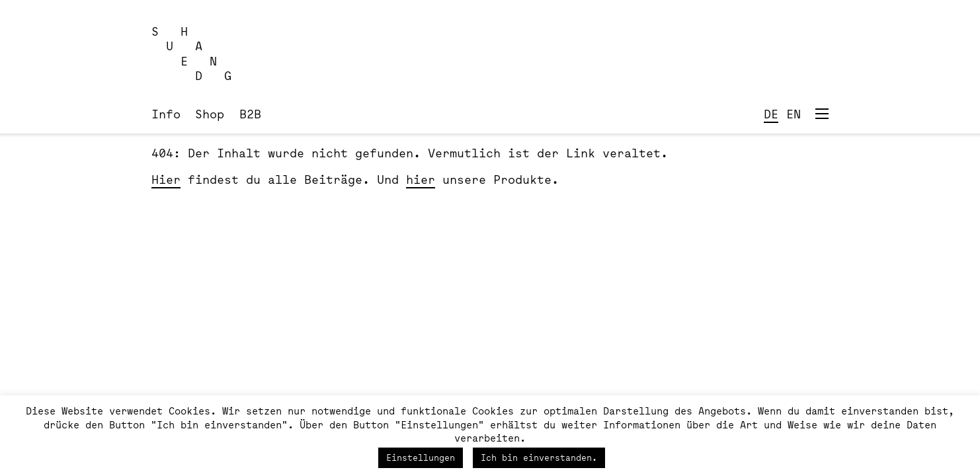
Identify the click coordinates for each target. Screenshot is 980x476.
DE (771, 114)
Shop (210, 114)
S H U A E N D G (191, 53)
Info (166, 114)
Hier (166, 179)
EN (794, 114)
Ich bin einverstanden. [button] (539, 457)
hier (421, 179)
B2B (250, 114)
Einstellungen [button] (421, 457)
